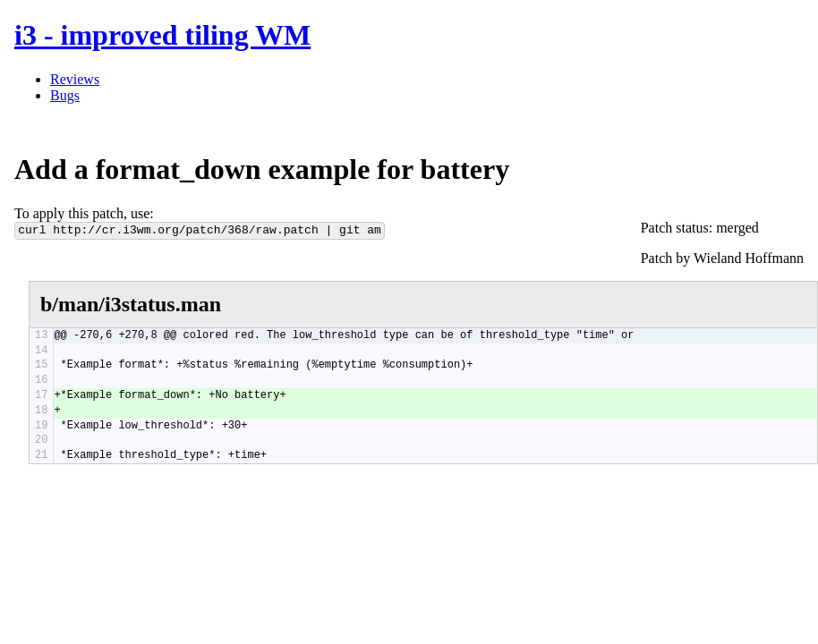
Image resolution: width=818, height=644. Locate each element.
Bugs (65, 95)
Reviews (75, 79)
